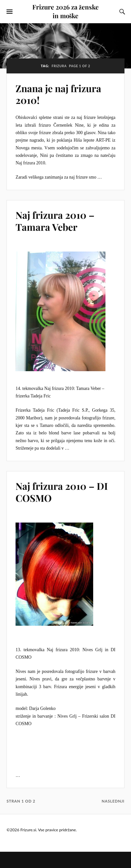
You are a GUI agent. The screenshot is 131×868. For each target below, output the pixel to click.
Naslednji (113, 801)
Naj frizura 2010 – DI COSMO (62, 492)
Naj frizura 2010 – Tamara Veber (55, 221)
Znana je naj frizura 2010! (58, 94)
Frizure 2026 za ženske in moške (65, 11)
